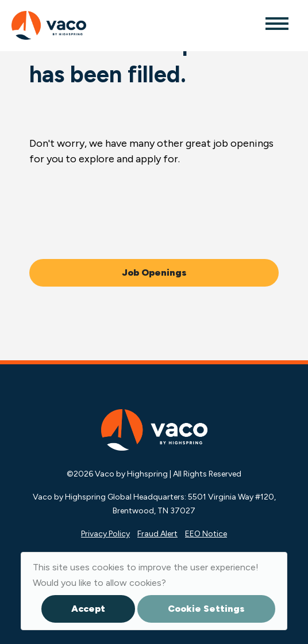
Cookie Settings (206, 609)
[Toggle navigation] (276, 23)
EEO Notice (206, 534)
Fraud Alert (157, 534)
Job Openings (154, 273)
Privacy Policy (105, 534)
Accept (88, 609)
